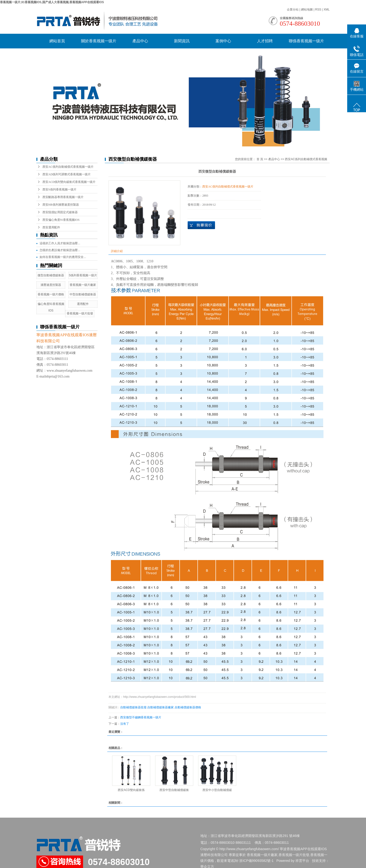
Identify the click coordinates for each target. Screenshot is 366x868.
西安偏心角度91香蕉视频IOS (61, 220)
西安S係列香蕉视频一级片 (59, 189)
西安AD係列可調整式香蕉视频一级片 (67, 174)
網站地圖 (307, 10)
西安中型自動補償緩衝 (174, 790)
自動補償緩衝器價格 (188, 707)
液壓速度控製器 (51, 285)
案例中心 (223, 41)
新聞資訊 (182, 41)
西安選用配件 (51, 227)
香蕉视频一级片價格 (51, 294)
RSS (318, 10)
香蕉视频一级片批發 (80, 313)
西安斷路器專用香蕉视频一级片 (63, 197)
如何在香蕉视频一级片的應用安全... (63, 257)
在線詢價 (201, 225)
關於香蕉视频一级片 (99, 41)
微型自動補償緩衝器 (51, 275)
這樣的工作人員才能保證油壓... (60, 243)
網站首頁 (57, 41)
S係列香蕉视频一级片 (83, 275)
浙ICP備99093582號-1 (256, 861)
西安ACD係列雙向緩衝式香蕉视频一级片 (69, 182)
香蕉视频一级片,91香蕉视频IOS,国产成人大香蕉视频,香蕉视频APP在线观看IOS (52, 2)
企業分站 (293, 10)
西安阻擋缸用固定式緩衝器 (60, 212)
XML (327, 10)
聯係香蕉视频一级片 (306, 41)
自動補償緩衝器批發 (133, 707)
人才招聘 (265, 41)
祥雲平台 (302, 861)
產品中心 (140, 41)
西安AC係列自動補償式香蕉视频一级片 (68, 167)
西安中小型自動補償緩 (217, 790)
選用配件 (83, 304)
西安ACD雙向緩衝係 (131, 790)
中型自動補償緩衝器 (83, 294)
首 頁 (260, 159)
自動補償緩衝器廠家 (161, 707)
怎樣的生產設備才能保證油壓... (60, 250)
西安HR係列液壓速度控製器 (61, 205)
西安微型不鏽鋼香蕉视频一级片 (141, 717)
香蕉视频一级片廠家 (83, 285)
